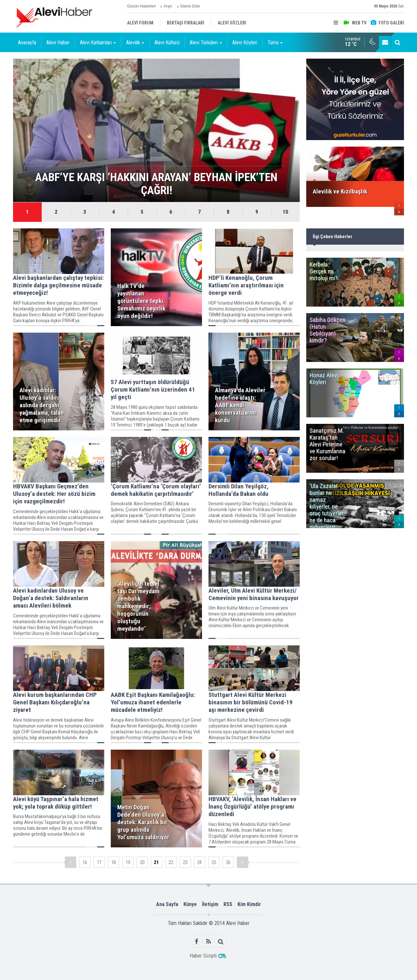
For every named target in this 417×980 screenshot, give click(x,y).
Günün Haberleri (141, 6)
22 (171, 862)
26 (228, 862)
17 (99, 862)
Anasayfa (27, 43)
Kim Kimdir (249, 904)
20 (142, 862)
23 (185, 862)
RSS (228, 904)
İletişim (210, 904)
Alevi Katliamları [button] (98, 43)
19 (128, 862)
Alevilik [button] (135, 43)
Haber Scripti (203, 956)
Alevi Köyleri (245, 43)
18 (113, 862)
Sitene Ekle (190, 6)
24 (199, 862)
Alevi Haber (58, 43)
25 (214, 862)
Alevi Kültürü (167, 43)
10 (285, 212)
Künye (190, 904)
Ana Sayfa (167, 904)
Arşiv (168, 6)
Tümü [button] (275, 43)
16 (85, 862)
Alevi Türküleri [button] (206, 43)
